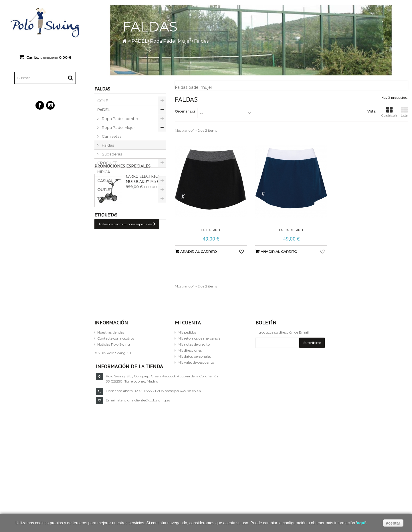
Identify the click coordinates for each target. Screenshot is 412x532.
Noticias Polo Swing (114, 363)
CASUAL (105, 181)
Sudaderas (111, 154)
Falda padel (211, 230)
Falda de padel (291, 230)
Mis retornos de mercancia (199, 357)
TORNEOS (107, 198)
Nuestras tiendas (111, 351)
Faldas (107, 145)
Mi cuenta (188, 341)
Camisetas (111, 136)
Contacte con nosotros (116, 357)
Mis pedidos (187, 351)
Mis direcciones (190, 369)
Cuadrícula (389, 112)
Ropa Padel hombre (120, 119)
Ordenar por (185, 111)
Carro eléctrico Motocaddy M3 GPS (145, 227)
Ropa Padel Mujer (171, 41)
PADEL (139, 41)
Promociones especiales (122, 214)
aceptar (393, 523)
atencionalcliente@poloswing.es (305, 418)
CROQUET (107, 163)
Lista (404, 112)
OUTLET (105, 190)
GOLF (103, 101)
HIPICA (104, 172)
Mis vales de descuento (196, 381)
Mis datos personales (194, 375)
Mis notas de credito (194, 363)
